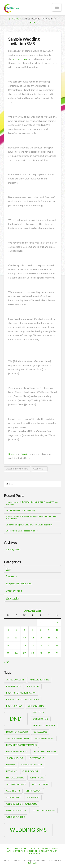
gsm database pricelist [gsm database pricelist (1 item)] (18, 738)
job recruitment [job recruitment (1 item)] (15, 758)
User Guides (13, 598)
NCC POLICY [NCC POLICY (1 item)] (12, 771)
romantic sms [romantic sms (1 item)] (37, 778)
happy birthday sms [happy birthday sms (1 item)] (45, 738)
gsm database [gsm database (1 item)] (40, 732)
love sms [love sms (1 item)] (11, 765)
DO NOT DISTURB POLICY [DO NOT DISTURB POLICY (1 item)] (44, 725)
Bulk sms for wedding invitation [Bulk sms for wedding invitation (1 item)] (23, 699)
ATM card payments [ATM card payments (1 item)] (39, 680)
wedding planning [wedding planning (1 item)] (16, 817)
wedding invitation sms (17, 469)
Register (13, 454)
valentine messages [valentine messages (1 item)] (16, 784)
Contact (32, 851)
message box (20, 59)
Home (10, 849)
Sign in (25, 454)
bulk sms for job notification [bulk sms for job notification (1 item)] (21, 693)
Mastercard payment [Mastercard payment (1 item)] (31, 765)
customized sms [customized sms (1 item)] (36, 706)
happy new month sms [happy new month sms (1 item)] (17, 751)
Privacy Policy (49, 851)
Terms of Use (32, 853)
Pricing (35, 849)
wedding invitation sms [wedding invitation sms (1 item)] (43, 810)
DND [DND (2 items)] (16, 719)
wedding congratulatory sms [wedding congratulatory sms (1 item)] (22, 804)
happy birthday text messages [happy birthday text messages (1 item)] (21, 745)
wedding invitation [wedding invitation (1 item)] (16, 810)
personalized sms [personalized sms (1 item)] (15, 778)
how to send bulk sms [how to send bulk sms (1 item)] (45, 751)
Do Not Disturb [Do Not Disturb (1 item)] (41, 719)
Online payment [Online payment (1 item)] (30, 771)
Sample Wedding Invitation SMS (40, 19)
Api (9, 851)
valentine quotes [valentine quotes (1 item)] (40, 784)
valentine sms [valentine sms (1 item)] (13, 791)
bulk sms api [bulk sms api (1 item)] (33, 686)
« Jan (7, 662)
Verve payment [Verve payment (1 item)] (14, 797)
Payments (11, 576)
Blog (17, 19)
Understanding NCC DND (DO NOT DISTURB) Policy (29, 525)
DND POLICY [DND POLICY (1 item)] (39, 712)
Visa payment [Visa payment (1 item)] (33, 797)
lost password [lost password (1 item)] (36, 758)
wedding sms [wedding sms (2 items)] (28, 830)
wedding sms (39, 469)
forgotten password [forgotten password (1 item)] (17, 732)
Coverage (19, 851)
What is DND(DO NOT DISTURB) (20, 510)
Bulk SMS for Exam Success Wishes (22, 531)
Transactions (50, 849)
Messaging (22, 849)
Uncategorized (14, 591)
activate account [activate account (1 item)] (15, 680)
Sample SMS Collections (19, 583)
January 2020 (13, 549)
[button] (57, 7)
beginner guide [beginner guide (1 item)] (14, 686)
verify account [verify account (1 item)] (34, 791)
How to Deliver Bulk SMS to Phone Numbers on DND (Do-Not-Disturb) (31, 518)
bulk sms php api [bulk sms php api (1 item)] (14, 706)
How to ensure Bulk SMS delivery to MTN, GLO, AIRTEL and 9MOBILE (32, 503)
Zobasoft (33, 863)
